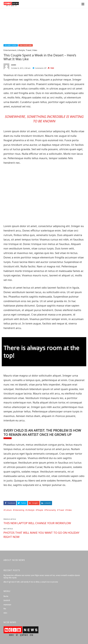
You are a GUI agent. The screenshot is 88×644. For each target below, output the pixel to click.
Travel (29, 50)
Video (35, 50)
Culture (8, 510)
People (40, 510)
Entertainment (10, 50)
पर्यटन (5, 613)
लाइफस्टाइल (7, 605)
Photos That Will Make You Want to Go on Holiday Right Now (41, 535)
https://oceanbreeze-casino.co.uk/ (18, 496)
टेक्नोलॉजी (7, 600)
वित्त (5, 609)
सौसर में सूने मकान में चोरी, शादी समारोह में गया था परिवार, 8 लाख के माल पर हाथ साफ (31, 582)
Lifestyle (21, 50)
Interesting (19, 510)
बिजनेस (6, 596)
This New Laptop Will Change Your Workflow (37, 523)
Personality (51, 510)
